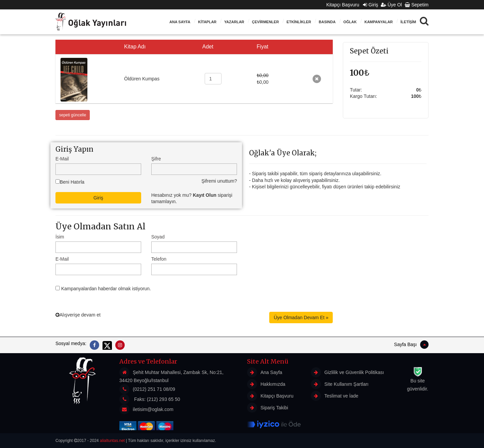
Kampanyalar (378, 22)
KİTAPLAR (207, 22)
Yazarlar (234, 22)
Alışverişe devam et (78, 315)
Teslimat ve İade (335, 396)
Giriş (371, 5)
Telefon (159, 259)
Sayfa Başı (411, 345)
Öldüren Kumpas (142, 79)
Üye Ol (391, 5)
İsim (60, 237)
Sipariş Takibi (268, 408)
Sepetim (417, 5)
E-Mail (62, 159)
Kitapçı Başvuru (345, 5)
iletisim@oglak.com (153, 409)
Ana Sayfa (180, 22)
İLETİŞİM (408, 22)
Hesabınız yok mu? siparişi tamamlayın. (192, 198)
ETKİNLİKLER (299, 22)
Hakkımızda (266, 384)
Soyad (158, 237)
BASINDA (327, 22)
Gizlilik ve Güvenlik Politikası (347, 372)
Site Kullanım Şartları (340, 384)
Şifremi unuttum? (219, 181)
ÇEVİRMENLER (266, 22)
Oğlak (350, 22)
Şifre (156, 159)
